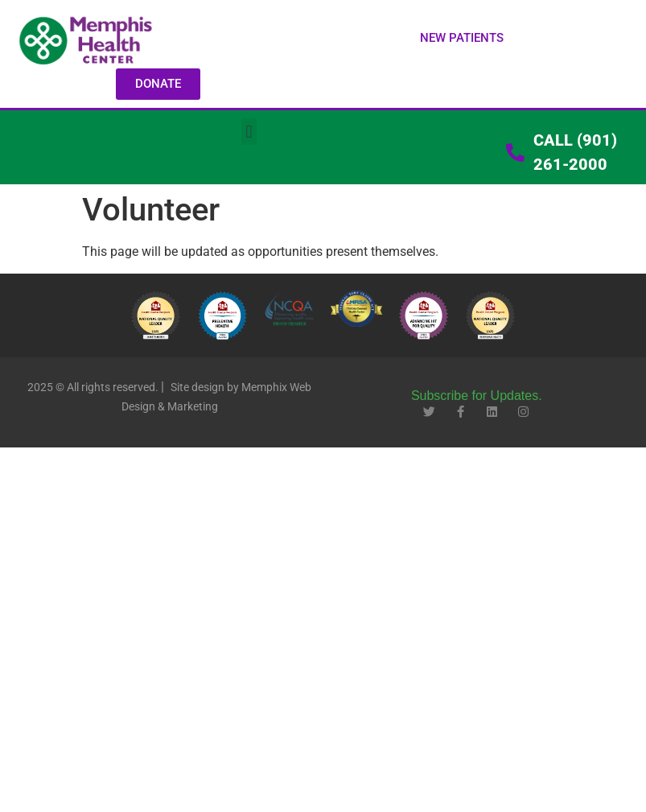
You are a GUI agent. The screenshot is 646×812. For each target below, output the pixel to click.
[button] (462, 38)
